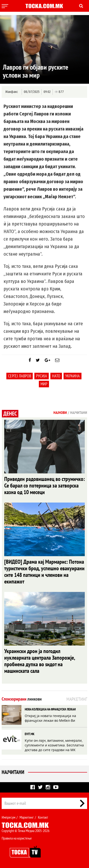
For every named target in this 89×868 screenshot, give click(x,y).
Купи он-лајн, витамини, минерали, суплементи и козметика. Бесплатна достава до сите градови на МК (54, 745)
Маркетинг (27, 817)
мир (44, 384)
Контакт (43, 817)
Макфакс (12, 92)
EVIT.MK (30, 734)
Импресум (8, 817)
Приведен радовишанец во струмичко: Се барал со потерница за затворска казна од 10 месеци (44, 486)
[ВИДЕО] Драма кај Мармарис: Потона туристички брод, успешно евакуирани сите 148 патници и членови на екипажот (44, 572)
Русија (42, 376)
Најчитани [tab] (79, 412)
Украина (73, 376)
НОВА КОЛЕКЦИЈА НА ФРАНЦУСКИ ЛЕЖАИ (50, 709)
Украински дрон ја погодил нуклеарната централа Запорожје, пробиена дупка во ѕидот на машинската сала (40, 661)
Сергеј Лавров (20, 376)
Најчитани (13, 772)
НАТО (56, 376)
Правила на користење (17, 838)
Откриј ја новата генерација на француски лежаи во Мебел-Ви (50, 718)
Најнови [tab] (60, 412)
